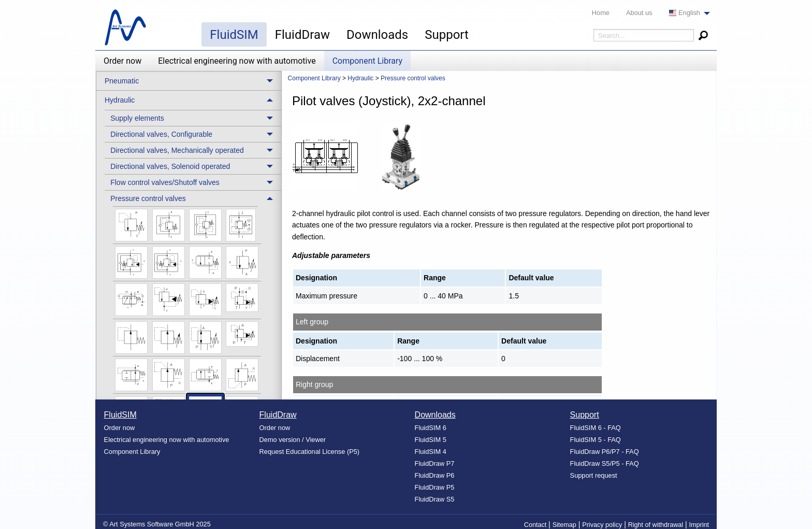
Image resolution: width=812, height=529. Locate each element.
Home (601, 13)
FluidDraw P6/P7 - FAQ (605, 452)
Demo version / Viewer (293, 440)
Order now (122, 61)
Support (447, 35)
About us (639, 13)
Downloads (377, 35)
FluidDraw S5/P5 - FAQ (605, 463)
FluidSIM (234, 35)
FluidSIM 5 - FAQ (596, 440)
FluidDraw (302, 35)
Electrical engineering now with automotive (237, 61)
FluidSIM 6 (431, 428)
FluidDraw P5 (435, 487)
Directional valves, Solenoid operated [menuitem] (170, 166)
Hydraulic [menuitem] (120, 100)
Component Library (367, 61)
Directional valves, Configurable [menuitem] (161, 134)
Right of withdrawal (656, 525)
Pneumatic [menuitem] (122, 81)
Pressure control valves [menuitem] (148, 198)
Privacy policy (602, 525)
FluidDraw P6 (435, 475)
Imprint (699, 525)
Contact (535, 525)
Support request (594, 475)
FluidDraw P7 (435, 463)
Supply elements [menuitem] (137, 118)
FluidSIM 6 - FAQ (596, 428)
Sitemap (564, 525)
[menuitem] (687, 13)
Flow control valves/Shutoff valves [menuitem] (165, 182)
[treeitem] (193, 118)
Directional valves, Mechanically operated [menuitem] (177, 150)
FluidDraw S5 (435, 499)
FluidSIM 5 (431, 440)
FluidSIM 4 (431, 452)
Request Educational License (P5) (310, 452)
